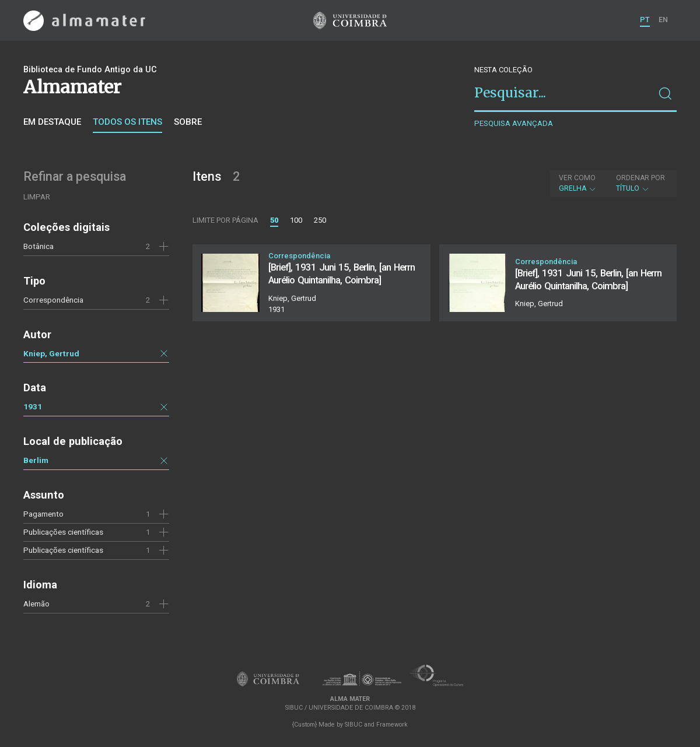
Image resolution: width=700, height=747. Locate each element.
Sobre (188, 122)
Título (640, 183)
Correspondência (53, 300)
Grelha (578, 183)
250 (320, 220)
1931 (33, 406)
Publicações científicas (63, 532)
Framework (392, 725)
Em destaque (52, 122)
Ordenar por (640, 178)
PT (645, 20)
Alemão (36, 604)
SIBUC (353, 725)
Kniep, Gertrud (51, 353)
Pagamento (43, 514)
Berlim (36, 460)
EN (663, 20)
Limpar (37, 197)
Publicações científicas (63, 550)
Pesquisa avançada (514, 123)
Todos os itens (127, 122)
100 (296, 220)
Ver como (577, 178)
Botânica (38, 246)
